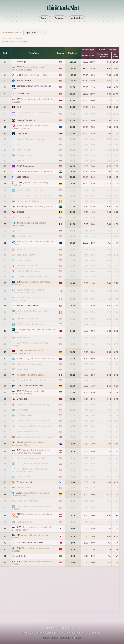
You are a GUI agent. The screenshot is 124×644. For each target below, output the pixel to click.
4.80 (73, 508)
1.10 (73, 549)
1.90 (73, 543)
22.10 (73, 201)
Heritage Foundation (26, 120)
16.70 (73, 277)
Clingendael (22, 399)
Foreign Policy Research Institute (32, 380)
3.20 (73, 536)
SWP (35, 196)
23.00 (73, 190)
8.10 (73, 458)
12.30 (73, 386)
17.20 (73, 260)
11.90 (73, 405)
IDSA (31, 452)
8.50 (73, 437)
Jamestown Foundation (27, 266)
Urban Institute (23, 217)
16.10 (73, 299)
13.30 (73, 352)
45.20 (73, 114)
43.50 (73, 120)
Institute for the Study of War (30, 364)
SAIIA (29, 444)
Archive (55, 638)
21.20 (73, 218)
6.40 (73, 488)
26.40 (73, 172)
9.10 (73, 432)
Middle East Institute (26, 255)
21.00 (73, 224)
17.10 (73, 266)
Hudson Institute (24, 236)
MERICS (21, 249)
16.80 (73, 271)
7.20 (73, 477)
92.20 (73, 94)
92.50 (73, 87)
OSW (32, 463)
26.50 (73, 166)
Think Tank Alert (62, 8)
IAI (31, 375)
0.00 (73, 563)
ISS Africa (35, 207)
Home (46, 638)
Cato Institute (23, 177)
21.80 (73, 212)
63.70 (73, 100)
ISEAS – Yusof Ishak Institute (30, 324)
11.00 (73, 421)
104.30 (73, 81)
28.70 (73, 155)
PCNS (35, 359)
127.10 (73, 62)
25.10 (73, 184)
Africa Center (23, 410)
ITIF (29, 470)
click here (24, 41)
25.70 (73, 177)
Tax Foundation (24, 488)
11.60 (73, 410)
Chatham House (24, 155)
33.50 (73, 144)
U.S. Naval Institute (26, 415)
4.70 (73, 516)
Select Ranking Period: (11, 33)
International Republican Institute (32, 458)
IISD (28, 291)
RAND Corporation (25, 166)
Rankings (59, 18)
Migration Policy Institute (28, 319)
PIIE (19, 144)
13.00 (73, 370)
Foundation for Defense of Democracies (35, 426)
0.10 (73, 556)
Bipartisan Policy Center (28, 431)
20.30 (73, 231)
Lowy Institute (23, 133)
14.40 (73, 324)
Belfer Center (23, 369)
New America (23, 337)
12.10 (73, 399)
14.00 (73, 331)
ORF (34, 171)
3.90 (73, 529)
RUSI (19, 107)
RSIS (29, 392)
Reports (45, 18)
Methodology (77, 18)
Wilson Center (23, 94)
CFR (33, 75)
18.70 (73, 255)
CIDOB (28, 352)
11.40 (73, 415)
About (78, 638)
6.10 (73, 494)
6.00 (73, 501)
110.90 (73, 75)
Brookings (21, 62)
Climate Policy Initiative (27, 501)
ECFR (19, 231)
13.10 (73, 364)
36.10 (73, 127)
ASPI (36, 437)
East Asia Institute (25, 482)
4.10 (73, 522)
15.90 (73, 306)
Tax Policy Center (25, 522)
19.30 (73, 249)
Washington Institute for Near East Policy (35, 276)
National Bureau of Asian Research (33, 421)
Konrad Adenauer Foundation (30, 386)
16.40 (73, 283)
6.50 (73, 482)
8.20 (73, 444)
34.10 (73, 134)
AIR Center (22, 556)
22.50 (73, 196)
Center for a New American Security (33, 404)
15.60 (73, 312)
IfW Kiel (20, 161)
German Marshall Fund (27, 305)
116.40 (73, 68)
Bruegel (20, 212)
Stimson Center (24, 260)
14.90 (73, 319)
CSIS (28, 69)
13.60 (73, 344)
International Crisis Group (28, 201)
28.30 (73, 161)
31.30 (73, 150)
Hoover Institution (25, 150)
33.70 (73, 139)
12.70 (73, 375)
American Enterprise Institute (30, 190)
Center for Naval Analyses (29, 271)
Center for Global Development (31, 139)
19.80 (73, 243)
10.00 (73, 426)
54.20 (73, 107)
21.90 (73, 207)
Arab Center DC (24, 477)
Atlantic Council (24, 80)
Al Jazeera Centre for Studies (30, 543)
